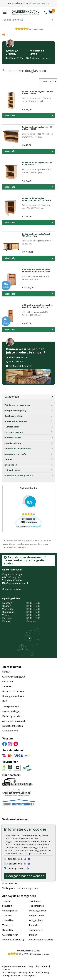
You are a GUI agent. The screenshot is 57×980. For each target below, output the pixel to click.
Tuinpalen (7, 915)
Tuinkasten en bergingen (17, 405)
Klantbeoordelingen (13, 726)
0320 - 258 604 (16, 58)
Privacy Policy (33, 966)
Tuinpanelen (42, 972)
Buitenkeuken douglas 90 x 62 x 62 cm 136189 (37, 164)
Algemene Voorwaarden (13, 966)
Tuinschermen (36, 906)
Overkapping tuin (13, 416)
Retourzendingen (11, 711)
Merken (33, 935)
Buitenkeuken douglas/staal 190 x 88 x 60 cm (36, 235)
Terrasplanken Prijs (11, 975)
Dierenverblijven (13, 438)
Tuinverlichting (12, 470)
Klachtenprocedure (12, 716)
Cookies (45, 966)
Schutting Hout (29, 975)
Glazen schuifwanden (16, 421)
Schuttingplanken (38, 911)
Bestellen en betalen (13, 691)
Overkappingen (10, 935)
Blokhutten (8, 930)
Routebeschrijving (12, 589)
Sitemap (6, 969)
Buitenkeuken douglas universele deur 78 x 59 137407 (37, 199)
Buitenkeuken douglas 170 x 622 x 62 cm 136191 (37, 92)
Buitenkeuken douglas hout (19, 476)
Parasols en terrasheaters (18, 448)
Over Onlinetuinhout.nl (14, 677)
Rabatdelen (35, 925)
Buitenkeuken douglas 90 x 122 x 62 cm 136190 (37, 128)
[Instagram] (10, 744)
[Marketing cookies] (5, 868)
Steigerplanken (37, 915)
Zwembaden (11, 465)
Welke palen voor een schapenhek (20, 888)
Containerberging (14, 432)
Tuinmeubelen (12, 427)
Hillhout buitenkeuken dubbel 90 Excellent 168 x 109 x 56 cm (37, 271)
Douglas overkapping (15, 410)
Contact (6, 672)
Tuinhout (7, 901)
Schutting (7, 906)
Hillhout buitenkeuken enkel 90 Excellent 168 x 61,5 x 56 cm (37, 306)
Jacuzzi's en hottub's (15, 454)
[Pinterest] (16, 744)
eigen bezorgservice (29, 3)
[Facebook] (5, 744)
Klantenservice (12, 667)
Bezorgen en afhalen (13, 696)
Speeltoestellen (13, 443)
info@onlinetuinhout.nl (39, 58)
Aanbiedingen (36, 930)
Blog (5, 701)
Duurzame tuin (10, 883)
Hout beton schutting (13, 940)
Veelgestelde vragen (15, 819)
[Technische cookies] (5, 859)
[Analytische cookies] (5, 864)
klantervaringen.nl (35, 527)
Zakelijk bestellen (11, 706)
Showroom (8, 681)
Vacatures (8, 686)
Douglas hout (36, 920)
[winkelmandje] (51, 12)
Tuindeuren (35, 901)
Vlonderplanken (10, 911)
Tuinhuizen (8, 925)
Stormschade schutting (41, 940)
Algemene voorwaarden (15, 721)
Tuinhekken (8, 920)
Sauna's (8, 459)
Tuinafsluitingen (10, 972)
